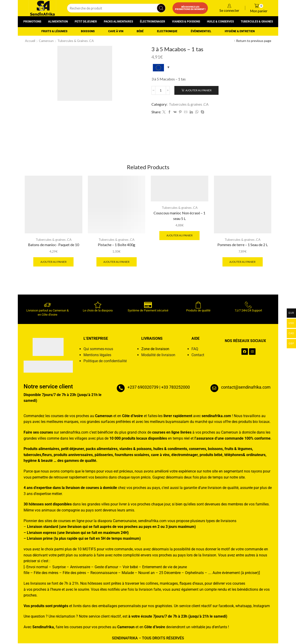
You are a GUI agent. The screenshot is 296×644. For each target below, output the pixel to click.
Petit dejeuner (86, 22)
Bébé (140, 31)
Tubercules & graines (257, 22)
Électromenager (153, 22)
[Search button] (161, 8)
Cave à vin (116, 31)
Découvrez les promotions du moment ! (190, 8)
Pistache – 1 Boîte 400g (117, 245)
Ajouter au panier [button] (54, 262)
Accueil (30, 41)
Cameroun (47, 41)
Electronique (167, 31)
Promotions (32, 22)
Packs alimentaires (118, 22)
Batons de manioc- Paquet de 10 (54, 245)
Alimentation (58, 22)
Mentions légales (97, 356)
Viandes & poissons (186, 22)
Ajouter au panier (199, 90)
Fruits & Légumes (54, 31)
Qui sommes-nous (98, 350)
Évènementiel (201, 31)
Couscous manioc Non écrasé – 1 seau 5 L (179, 216)
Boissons (88, 31)
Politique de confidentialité (105, 362)
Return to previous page (254, 41)
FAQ (195, 350)
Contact (198, 356)
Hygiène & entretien (240, 31)
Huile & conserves (220, 22)
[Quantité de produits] (161, 90)
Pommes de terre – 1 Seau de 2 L (243, 245)
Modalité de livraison (158, 356)
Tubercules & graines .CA (77, 41)
